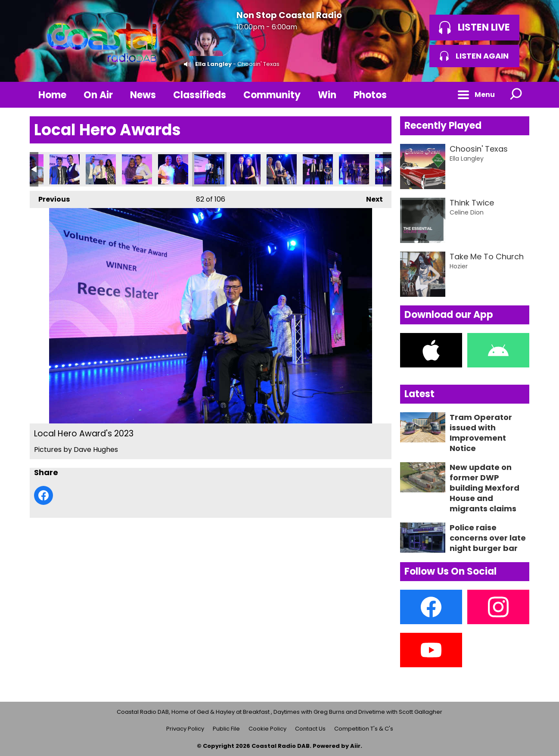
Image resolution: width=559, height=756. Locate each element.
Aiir (355, 746)
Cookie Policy (267, 729)
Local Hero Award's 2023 (65, 169)
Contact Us (310, 729)
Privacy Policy (185, 729)
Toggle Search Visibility (516, 95)
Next (370, 198)
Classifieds (200, 95)
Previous (50, 198)
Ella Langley (213, 64)
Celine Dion (467, 212)
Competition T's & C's (364, 729)
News (143, 95)
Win (327, 95)
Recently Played (443, 126)
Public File (226, 729)
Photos (370, 95)
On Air (98, 95)
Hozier (459, 266)
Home (52, 95)
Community (272, 95)
